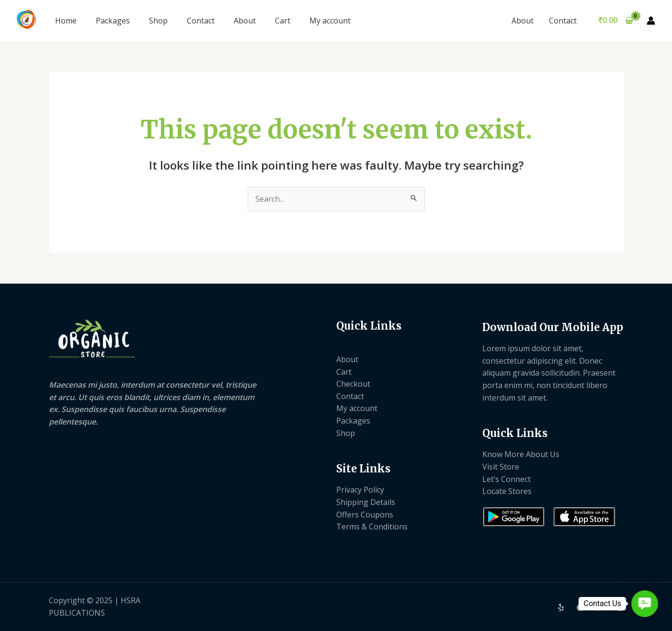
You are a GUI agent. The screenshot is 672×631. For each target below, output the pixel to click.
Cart (283, 21)
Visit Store (501, 467)
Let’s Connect (507, 479)
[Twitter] (600, 608)
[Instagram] (620, 608)
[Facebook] (581, 608)
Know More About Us (521, 454)
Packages (113, 21)
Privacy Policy (360, 490)
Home (66, 21)
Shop (158, 21)
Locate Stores (507, 491)
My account (330, 21)
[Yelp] (561, 608)
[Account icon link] (651, 21)
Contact (201, 21)
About (245, 21)
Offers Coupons (365, 515)
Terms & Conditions (372, 527)
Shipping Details (366, 502)
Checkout (353, 384)
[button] (645, 604)
